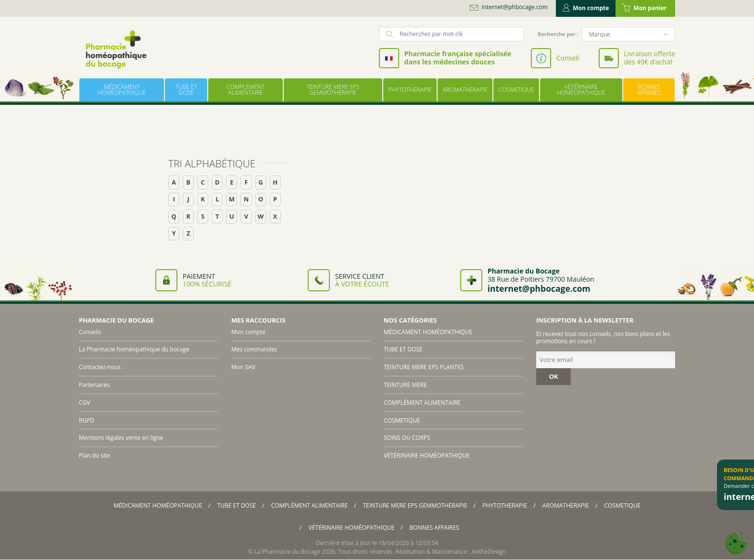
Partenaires (94, 385)
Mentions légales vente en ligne (121, 438)
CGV (84, 403)
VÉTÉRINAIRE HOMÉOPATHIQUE (581, 90)
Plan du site (94, 455)
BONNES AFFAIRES (649, 90)
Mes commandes (254, 349)
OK (554, 376)
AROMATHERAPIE (465, 90)
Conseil (568, 58)
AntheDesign (489, 552)
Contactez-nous (100, 367)
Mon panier (644, 8)
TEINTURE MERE (405, 385)
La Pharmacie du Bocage (287, 552)
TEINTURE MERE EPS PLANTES (424, 367)
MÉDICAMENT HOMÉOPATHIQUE (122, 90)
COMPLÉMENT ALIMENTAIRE (245, 90)
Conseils (90, 332)
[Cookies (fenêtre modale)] (737, 543)
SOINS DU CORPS (407, 438)
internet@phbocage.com (515, 7)
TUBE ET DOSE (186, 90)
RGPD (87, 420)
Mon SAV (243, 367)
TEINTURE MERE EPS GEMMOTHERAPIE (333, 90)
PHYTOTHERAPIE (410, 90)
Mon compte (586, 8)
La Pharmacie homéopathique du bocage (134, 349)
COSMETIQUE (516, 90)
